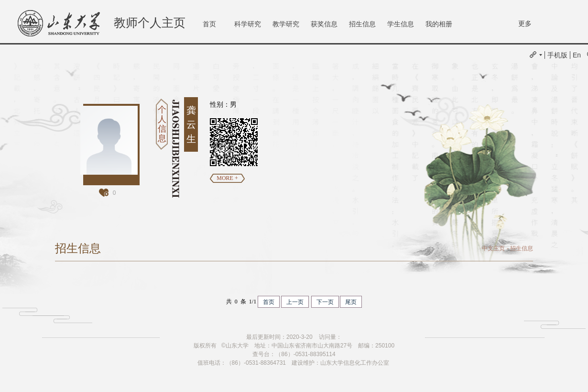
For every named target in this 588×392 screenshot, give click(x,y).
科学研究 (248, 24)
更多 (525, 23)
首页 (209, 24)
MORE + (227, 178)
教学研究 (286, 24)
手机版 (557, 55)
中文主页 (493, 248)
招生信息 (362, 24)
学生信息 (401, 24)
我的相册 (439, 24)
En (577, 55)
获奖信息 (324, 24)
